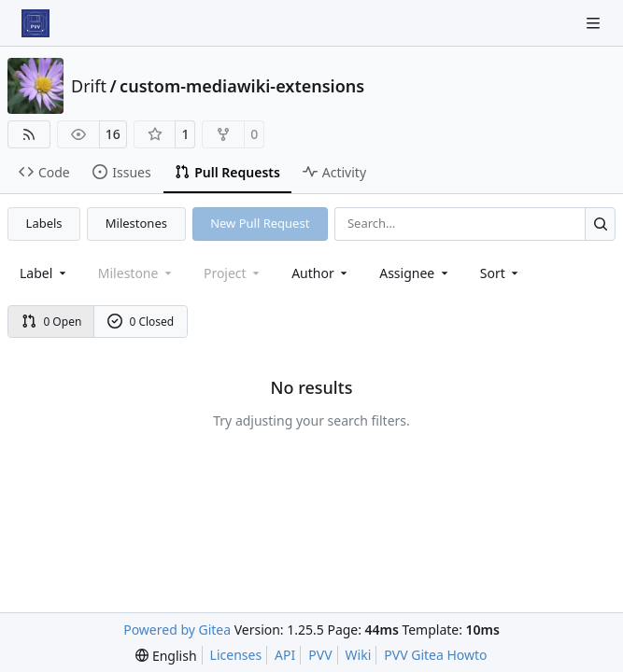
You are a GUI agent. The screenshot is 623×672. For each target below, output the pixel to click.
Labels (44, 223)
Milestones (136, 223)
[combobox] (44, 273)
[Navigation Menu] (595, 23)
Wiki (359, 655)
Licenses (236, 655)
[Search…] (600, 224)
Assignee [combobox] (415, 273)
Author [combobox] (321, 273)
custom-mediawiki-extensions (242, 86)
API (285, 655)
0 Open (52, 322)
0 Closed (141, 322)
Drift (89, 86)
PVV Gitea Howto (435, 655)
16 (113, 134)
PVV (320, 655)
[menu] (501, 273)
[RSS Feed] (29, 134)
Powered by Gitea (177, 630)
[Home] (35, 23)
